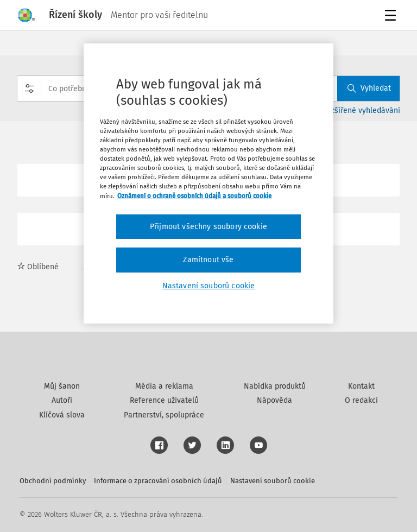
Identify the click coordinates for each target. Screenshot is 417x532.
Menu (392, 17)
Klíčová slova (62, 415)
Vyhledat (369, 88)
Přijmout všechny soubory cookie (208, 227)
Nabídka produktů (275, 386)
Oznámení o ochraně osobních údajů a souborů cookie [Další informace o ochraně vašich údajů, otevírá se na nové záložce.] (194, 195)
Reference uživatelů (164, 400)
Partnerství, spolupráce (164, 415)
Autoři (62, 400)
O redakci (361, 400)
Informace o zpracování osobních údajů (158, 481)
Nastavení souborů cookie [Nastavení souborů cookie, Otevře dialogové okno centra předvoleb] (209, 286)
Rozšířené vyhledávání (361, 110)
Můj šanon (62, 386)
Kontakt (361, 386)
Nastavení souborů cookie (273, 481)
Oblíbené (38, 267)
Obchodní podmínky (53, 481)
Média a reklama (164, 386)
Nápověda (274, 400)
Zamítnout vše (208, 260)
